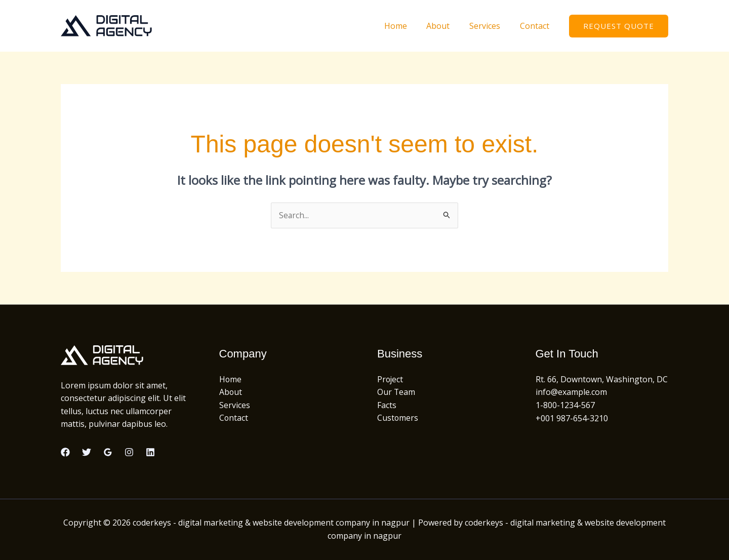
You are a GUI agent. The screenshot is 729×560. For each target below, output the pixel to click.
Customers (398, 418)
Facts (387, 405)
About (447, 26)
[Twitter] (87, 452)
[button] (619, 26)
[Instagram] (129, 452)
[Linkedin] (150, 452)
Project (391, 379)
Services (490, 26)
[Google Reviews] (108, 452)
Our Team (396, 392)
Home (407, 26)
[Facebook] (65, 452)
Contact (536, 26)
